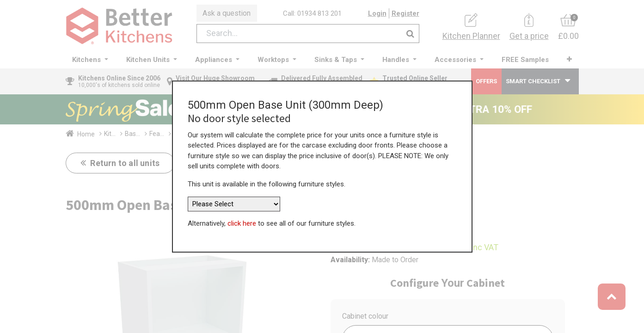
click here (242, 220)
